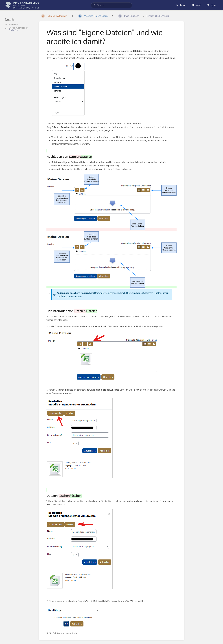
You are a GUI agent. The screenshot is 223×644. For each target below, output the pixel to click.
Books (196, 5)
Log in (211, 5)
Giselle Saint (14, 30)
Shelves (181, 5)
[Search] (94, 5)
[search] (111, 5)
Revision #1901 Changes (157, 16)
